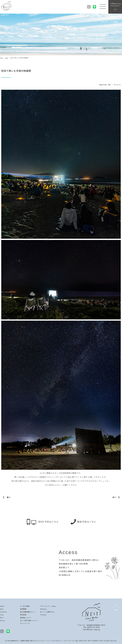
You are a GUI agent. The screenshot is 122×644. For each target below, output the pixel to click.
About (2, 606)
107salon (43, 615)
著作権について (26, 618)
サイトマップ (25, 623)
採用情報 (23, 609)
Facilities (3, 612)
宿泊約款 (23, 615)
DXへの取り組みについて (29, 620)
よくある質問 (25, 606)
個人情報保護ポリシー (28, 612)
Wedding (43, 609)
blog (7, 58)
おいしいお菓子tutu (47, 612)
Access (2, 620)
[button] (103, 6)
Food (2, 615)
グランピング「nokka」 (49, 606)
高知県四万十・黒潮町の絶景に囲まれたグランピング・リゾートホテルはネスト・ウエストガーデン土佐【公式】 (47, 641)
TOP (1, 58)
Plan (2, 618)
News (2, 609)
